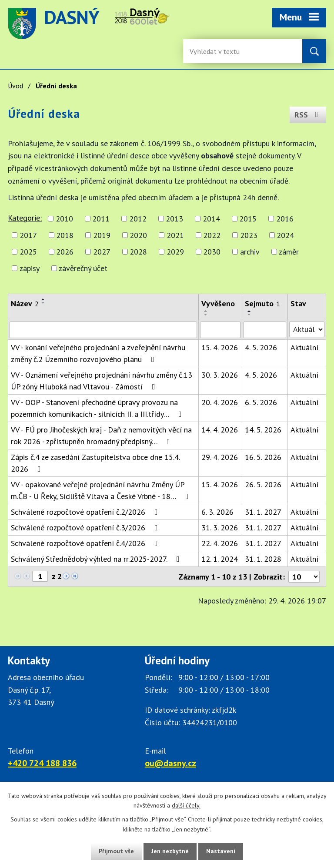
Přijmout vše (116, 851)
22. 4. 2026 (220, 543)
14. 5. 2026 (263, 430)
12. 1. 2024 (220, 559)
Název (25, 303)
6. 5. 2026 (261, 402)
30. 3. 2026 (220, 375)
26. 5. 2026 (263, 484)
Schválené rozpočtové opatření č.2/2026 (86, 512)
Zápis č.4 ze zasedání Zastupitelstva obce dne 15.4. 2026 (95, 463)
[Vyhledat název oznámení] (103, 330)
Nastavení (221, 851)
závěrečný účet (83, 268)
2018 (65, 235)
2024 (285, 235)
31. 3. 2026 (220, 528)
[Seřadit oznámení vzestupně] (43, 299)
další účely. (186, 806)
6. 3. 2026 (217, 512)
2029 (175, 252)
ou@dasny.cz (170, 763)
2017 (28, 235)
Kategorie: (25, 218)
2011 (101, 219)
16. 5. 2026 (263, 457)
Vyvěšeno (218, 303)
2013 (174, 219)
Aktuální (304, 347)
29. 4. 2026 (220, 457)
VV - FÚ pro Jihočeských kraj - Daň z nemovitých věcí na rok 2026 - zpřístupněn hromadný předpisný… (101, 436)
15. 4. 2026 (220, 347)
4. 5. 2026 (261, 347)
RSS (308, 115)
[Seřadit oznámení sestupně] (43, 303)
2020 (138, 235)
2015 (248, 219)
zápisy (30, 268)
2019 (102, 235)
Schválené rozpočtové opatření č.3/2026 (86, 528)
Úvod (15, 86)
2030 (212, 252)
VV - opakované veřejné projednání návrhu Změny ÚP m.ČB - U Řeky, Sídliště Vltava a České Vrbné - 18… (102, 490)
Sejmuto (262, 303)
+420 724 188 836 (42, 763)
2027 (102, 252)
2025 (28, 252)
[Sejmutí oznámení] (265, 330)
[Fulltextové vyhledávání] (218, 51)
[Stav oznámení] (307, 329)
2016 (285, 219)
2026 (65, 252)
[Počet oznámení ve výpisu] (304, 577)
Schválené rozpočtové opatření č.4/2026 (86, 543)
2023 (249, 235)
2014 (211, 219)
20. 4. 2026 (220, 402)
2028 (138, 252)
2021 (175, 235)
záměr (289, 252)
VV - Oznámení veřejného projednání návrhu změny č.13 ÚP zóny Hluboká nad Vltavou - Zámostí (102, 381)
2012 (138, 219)
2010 (64, 219)
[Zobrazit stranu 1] (40, 576)
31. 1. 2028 (263, 559)
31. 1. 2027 (263, 512)
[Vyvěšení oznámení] (220, 330)
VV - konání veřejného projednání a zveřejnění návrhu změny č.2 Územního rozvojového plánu (98, 353)
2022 (212, 235)
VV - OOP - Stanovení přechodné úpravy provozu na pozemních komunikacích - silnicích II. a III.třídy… (98, 408)
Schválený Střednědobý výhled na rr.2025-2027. (97, 559)
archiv (250, 252)
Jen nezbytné (170, 851)
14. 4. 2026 (220, 430)
